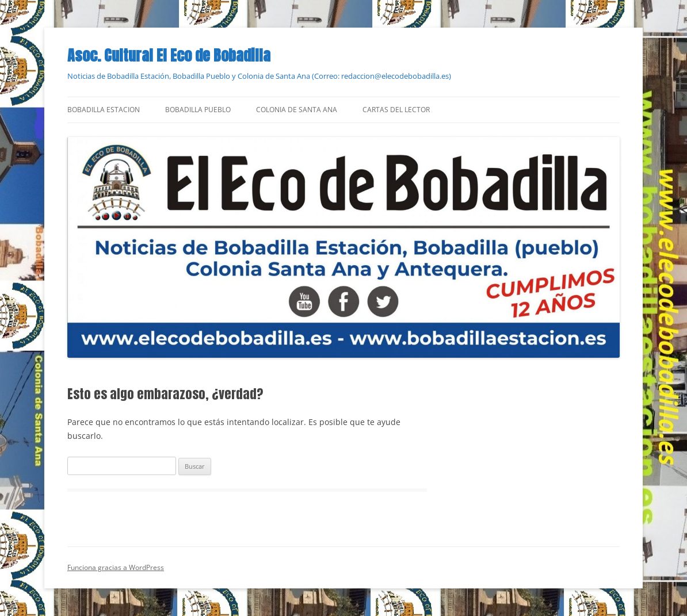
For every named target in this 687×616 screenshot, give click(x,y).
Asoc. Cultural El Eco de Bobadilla (169, 55)
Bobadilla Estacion (104, 110)
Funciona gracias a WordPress (116, 567)
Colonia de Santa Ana (297, 110)
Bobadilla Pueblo (198, 110)
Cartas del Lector (396, 110)
